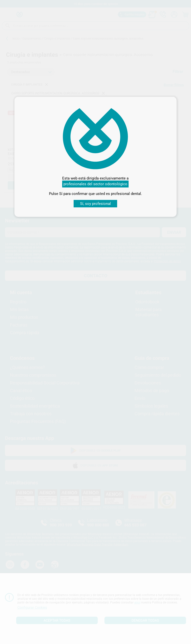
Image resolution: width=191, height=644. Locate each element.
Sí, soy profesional (95, 204)
